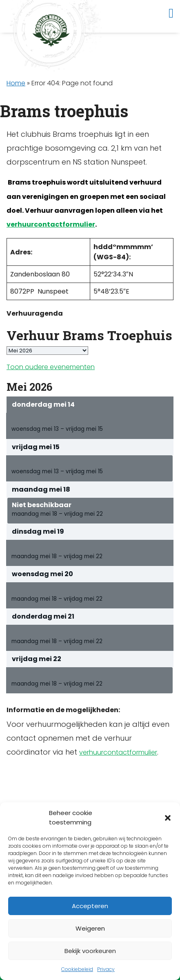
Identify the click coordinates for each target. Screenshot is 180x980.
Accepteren (90, 906)
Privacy (106, 969)
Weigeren (90, 928)
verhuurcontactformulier (51, 224)
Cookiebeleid (77, 969)
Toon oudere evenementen (51, 367)
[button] (168, 818)
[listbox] (47, 351)
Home (16, 83)
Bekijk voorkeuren (90, 951)
